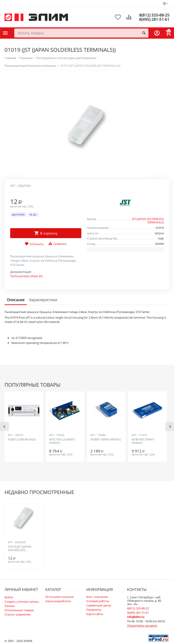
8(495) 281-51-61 (154, 19)
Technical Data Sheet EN (26, 276)
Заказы (10, 606)
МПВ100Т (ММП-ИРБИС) (143, 441)
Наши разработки (58, 601)
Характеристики (43, 300)
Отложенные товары (19, 610)
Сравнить (57, 244)
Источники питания (59, 597)
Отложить (34, 244)
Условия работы (98, 601)
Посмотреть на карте (142, 625)
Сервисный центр (99, 605)
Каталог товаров (5, 33)
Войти (9, 597)
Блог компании (97, 597)
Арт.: (13, 186)
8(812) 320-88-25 (154, 15)
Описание (16, 300)
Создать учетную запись (22, 601)
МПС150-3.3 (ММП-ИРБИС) (62, 441)
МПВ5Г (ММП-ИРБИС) (106, 440)
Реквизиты (94, 610)
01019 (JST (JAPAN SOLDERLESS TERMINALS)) (20, 549)
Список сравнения (17, 614)
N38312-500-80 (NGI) (22, 440)
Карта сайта (95, 614)
